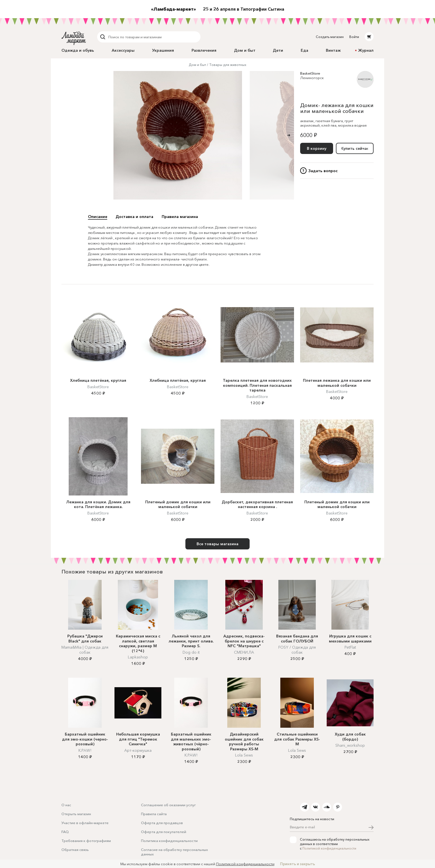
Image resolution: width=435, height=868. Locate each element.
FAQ (65, 832)
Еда (304, 50)
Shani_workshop (350, 745)
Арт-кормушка (138, 750)
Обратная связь (75, 850)
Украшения (163, 50)
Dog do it (191, 652)
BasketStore (310, 73)
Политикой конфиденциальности (329, 848)
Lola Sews (244, 755)
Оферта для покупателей (164, 832)
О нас (66, 805)
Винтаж (333, 50)
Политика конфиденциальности (169, 841)
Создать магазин (330, 37)
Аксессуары (123, 50)
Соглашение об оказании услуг (168, 805)
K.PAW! (85, 750)
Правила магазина (180, 217)
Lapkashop (138, 657)
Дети (278, 50)
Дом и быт (245, 50)
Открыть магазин (76, 814)
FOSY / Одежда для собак (297, 650)
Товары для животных (228, 65)
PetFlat (350, 647)
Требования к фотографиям (86, 841)
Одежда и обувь (78, 50)
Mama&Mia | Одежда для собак (85, 650)
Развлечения (204, 50)
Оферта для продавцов (162, 823)
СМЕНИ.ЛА (244, 652)
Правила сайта (154, 814)
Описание (98, 217)
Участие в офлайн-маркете (85, 823)
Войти (354, 37)
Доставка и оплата (134, 217)
